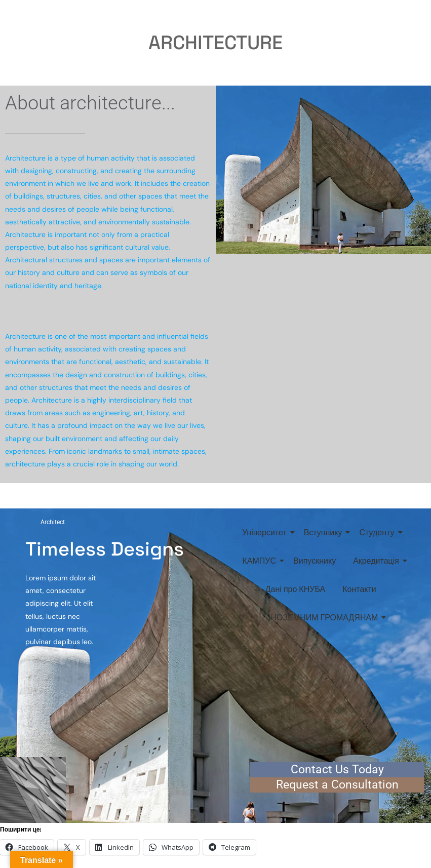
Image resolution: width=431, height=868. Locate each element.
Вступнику (325, 532)
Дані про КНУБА (295, 589)
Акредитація (378, 561)
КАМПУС (261, 561)
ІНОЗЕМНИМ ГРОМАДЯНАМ (325, 618)
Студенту (378, 532)
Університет (266, 532)
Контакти (359, 589)
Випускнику (315, 561)
